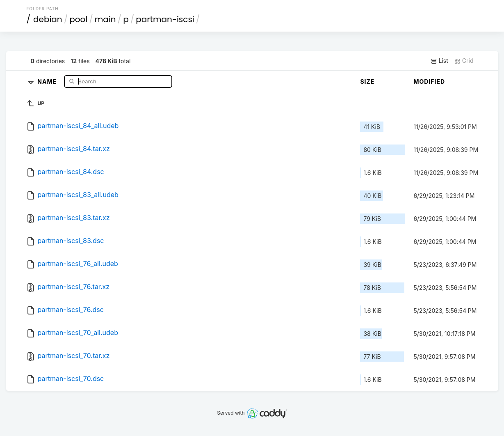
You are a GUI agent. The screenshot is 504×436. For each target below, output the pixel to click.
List (439, 61)
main (105, 19)
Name (48, 81)
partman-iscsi (165, 19)
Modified (429, 81)
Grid (464, 61)
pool (78, 19)
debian (48, 19)
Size (367, 81)
